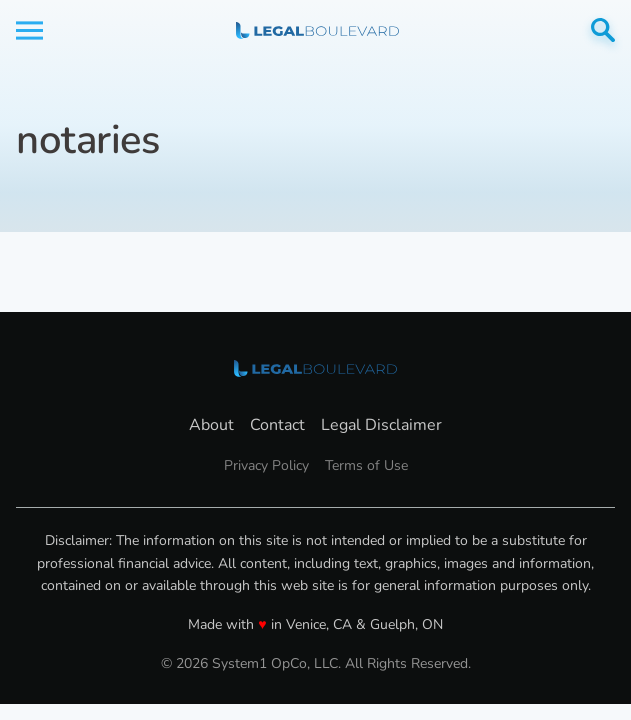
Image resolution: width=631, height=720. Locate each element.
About (211, 425)
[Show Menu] (29, 30)
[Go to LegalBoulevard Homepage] (317, 30)
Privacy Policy (266, 465)
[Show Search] (603, 30)
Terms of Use (366, 465)
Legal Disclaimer (381, 425)
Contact (277, 425)
